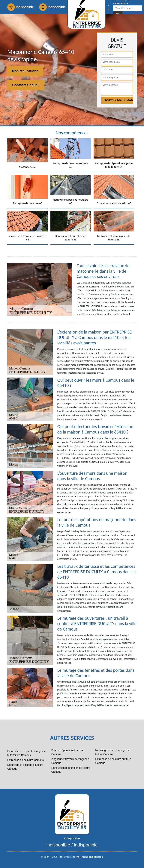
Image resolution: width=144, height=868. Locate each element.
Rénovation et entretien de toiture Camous (71, 770)
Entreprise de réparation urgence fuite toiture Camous (27, 753)
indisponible (20, 7)
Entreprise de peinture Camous (25, 760)
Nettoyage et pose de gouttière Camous (25, 767)
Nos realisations (25, 71)
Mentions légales (93, 857)
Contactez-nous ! (26, 85)
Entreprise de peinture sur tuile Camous (113, 761)
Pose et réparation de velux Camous (67, 752)
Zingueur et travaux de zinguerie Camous (70, 761)
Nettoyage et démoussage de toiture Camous (112, 752)
